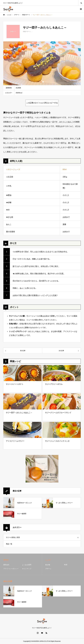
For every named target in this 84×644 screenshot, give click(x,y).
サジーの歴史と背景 (13, 537)
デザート (48, 569)
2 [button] (43, 82)
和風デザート (27, 31)
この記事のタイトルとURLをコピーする (42, 103)
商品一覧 (9, 544)
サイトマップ (27, 569)
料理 (66, 565)
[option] (42, 63)
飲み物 (48, 565)
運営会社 (6, 565)
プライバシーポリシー (11, 569)
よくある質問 (27, 565)
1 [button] (41, 82)
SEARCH (81, 3)
